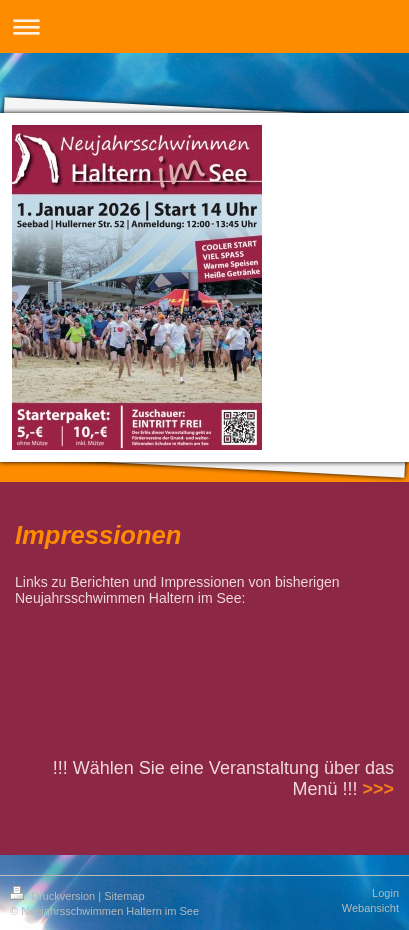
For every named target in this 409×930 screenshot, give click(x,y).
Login (385, 893)
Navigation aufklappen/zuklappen (204, 26)
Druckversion (54, 896)
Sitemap (124, 896)
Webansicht (370, 908)
